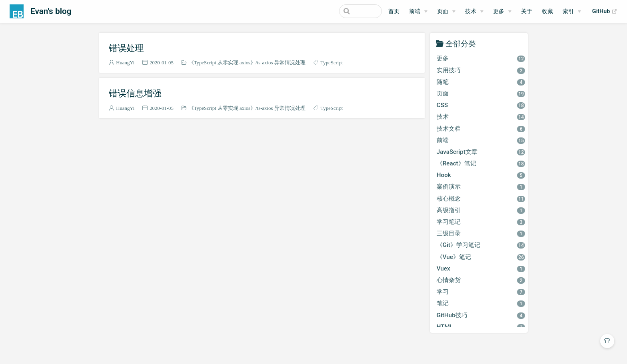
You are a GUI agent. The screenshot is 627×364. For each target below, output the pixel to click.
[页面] (446, 12)
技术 (471, 11)
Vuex (481, 269)
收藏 (547, 11)
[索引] (572, 12)
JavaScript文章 (481, 152)
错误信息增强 (135, 93)
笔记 (481, 303)
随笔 (481, 82)
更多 (499, 11)
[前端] (418, 12)
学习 (481, 292)
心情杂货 (481, 280)
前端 (415, 11)
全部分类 (461, 43)
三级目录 (481, 233)
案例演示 (481, 187)
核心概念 (481, 199)
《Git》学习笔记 (481, 245)
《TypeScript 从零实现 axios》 (222, 63)
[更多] (502, 12)
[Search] (341, 11)
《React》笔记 (481, 163)
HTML (481, 327)
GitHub (605, 12)
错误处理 (126, 48)
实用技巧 (481, 70)
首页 (394, 11)
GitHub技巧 (481, 315)
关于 (527, 11)
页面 (443, 11)
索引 (568, 11)
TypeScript (331, 63)
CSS (481, 105)
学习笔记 (481, 222)
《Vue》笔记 (481, 257)
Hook (481, 175)
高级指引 (481, 210)
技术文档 (481, 129)
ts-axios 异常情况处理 (281, 63)
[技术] (474, 12)
